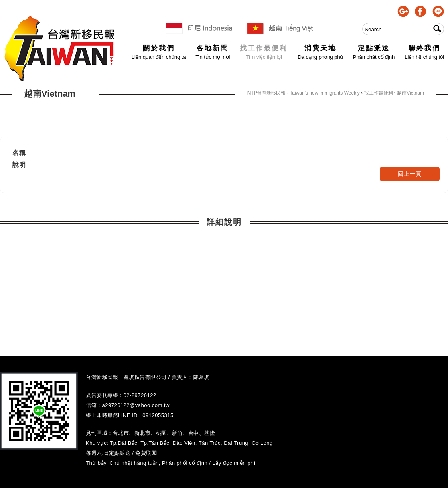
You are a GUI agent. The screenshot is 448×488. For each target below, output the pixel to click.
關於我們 (159, 49)
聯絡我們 (424, 49)
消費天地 (320, 49)
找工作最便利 (264, 49)
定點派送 (374, 49)
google (403, 11)
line (438, 11)
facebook (421, 11)
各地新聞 (213, 49)
